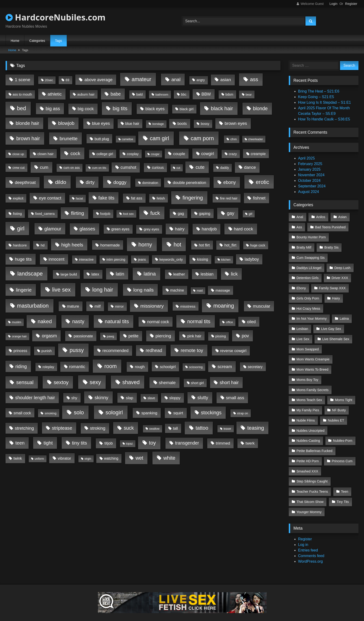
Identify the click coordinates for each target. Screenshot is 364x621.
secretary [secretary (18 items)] (255, 367)
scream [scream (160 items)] (225, 367)
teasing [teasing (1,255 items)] (256, 428)
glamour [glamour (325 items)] (53, 229)
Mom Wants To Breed (312, 364)
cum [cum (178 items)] (44, 167)
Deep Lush (342, 266)
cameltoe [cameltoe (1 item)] (128, 139)
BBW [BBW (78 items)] (206, 94)
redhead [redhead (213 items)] (154, 350)
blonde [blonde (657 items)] (260, 108)
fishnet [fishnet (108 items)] (259, 198)
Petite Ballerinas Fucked (314, 443)
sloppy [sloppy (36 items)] (175, 398)
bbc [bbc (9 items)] (184, 94)
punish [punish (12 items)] (47, 351)
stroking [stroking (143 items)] (98, 428)
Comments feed (311, 546)
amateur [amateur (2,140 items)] (141, 79)
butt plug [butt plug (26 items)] (102, 139)
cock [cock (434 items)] (75, 153)
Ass (299, 227)
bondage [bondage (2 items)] (158, 124)
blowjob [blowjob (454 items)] (66, 123)
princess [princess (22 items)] (20, 351)
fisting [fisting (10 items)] (17, 214)
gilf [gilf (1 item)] (250, 214)
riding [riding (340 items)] (21, 366)
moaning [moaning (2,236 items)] (224, 306)
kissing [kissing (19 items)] (203, 259)
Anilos (320, 217)
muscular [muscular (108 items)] (262, 306)
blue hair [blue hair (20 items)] (132, 124)
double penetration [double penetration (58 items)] (189, 183)
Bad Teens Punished (330, 227)
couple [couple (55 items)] (179, 154)
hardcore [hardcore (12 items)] (20, 245)
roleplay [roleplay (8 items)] (48, 367)
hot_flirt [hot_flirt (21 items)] (230, 245)
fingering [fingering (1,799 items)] (193, 198)
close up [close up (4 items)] (18, 154)
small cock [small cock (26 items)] (22, 413)
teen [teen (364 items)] (20, 443)
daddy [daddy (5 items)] (225, 168)
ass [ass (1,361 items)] (254, 79)
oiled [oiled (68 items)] (251, 322)
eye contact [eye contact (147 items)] (50, 198)
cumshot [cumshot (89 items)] (128, 167)
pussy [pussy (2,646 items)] (77, 350)
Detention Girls (307, 276)
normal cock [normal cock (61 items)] (158, 322)
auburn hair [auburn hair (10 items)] (86, 94)
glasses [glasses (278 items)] (87, 229)
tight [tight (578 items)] (48, 443)
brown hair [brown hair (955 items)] (28, 138)
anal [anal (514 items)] (176, 79)
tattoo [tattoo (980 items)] (202, 428)
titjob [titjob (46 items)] (109, 443)
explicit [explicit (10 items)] (18, 198)
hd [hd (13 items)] (43, 245)
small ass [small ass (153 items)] (235, 398)
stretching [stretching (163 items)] (24, 428)
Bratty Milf (304, 246)
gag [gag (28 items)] (181, 213)
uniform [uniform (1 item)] (39, 459)
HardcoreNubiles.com (55, 17)
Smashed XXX (307, 463)
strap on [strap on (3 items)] (242, 413)
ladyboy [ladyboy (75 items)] (252, 259)
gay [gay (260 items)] (231, 213)
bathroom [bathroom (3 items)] (162, 95)
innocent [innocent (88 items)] (56, 259)
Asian (342, 217)
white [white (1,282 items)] (169, 458)
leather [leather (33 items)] (179, 274)
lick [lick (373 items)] (234, 274)
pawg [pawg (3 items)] (110, 336)
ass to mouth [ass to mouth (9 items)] (22, 94)
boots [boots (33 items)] (182, 123)
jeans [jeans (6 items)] (142, 259)
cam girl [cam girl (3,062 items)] (159, 138)
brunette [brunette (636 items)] (69, 138)
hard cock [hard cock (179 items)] (243, 229)
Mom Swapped (308, 345)
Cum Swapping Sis (311, 256)
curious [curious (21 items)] (158, 168)
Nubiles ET (336, 413)
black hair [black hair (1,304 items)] (222, 108)
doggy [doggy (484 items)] (120, 182)
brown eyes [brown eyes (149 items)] (236, 123)
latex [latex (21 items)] (95, 274)
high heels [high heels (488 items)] (72, 245)
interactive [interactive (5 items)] (86, 260)
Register (351, 4)
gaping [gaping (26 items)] (205, 213)
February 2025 (310, 164)
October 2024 (309, 181)
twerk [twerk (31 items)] (250, 443)
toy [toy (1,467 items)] (153, 443)
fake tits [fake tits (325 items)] (106, 198)
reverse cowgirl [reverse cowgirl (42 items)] (233, 351)
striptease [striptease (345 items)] (62, 428)
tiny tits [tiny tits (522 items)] (80, 443)
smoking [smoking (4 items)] (51, 413)
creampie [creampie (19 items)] (258, 154)
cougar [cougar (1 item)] (155, 154)
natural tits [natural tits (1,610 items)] (117, 321)
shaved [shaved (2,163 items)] (131, 382)
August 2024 (309, 192)
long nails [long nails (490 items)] (143, 290)
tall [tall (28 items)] (175, 428)
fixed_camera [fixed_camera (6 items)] (45, 214)
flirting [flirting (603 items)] (78, 213)
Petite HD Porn (308, 453)
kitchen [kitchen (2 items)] (226, 260)
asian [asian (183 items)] (226, 80)
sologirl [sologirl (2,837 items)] (114, 412)
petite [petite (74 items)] (133, 336)
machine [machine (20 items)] (177, 290)
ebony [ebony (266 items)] (230, 182)
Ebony (301, 286)
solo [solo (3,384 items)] (79, 412)
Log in (303, 535)
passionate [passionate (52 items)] (83, 336)
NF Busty (339, 404)
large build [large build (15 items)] (69, 274)
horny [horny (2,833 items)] (145, 245)
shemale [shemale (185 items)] (167, 383)
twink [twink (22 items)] (18, 458)
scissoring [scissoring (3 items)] (196, 367)
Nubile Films (306, 413)
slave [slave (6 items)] (151, 398)
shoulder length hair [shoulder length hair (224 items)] (35, 398)
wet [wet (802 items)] (139, 458)
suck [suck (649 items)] (129, 428)
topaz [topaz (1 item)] (129, 444)
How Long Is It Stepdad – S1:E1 (325, 102)
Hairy (336, 296)
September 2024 (312, 186)
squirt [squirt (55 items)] (178, 413)
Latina (344, 315)
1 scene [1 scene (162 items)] (23, 80)
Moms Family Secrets (312, 384)
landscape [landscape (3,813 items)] (30, 274)
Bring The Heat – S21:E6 (319, 91)
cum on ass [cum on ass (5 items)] (71, 168)
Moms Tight (343, 394)
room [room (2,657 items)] (110, 366)
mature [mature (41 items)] (73, 306)
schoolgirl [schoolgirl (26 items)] (168, 367)
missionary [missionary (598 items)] (152, 306)
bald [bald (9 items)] (140, 94)
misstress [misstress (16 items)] (188, 306)
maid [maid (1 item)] (200, 291)
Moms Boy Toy (307, 374)
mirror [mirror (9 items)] (119, 306)
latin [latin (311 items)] (120, 274)
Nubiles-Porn (343, 433)
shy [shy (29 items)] (74, 398)
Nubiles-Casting (308, 433)
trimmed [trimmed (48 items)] (223, 443)
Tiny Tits (343, 492)
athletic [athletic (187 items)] (55, 94)
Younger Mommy (309, 502)
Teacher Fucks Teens (312, 482)
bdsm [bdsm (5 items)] (229, 95)
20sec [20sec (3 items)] (49, 80)
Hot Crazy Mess (308, 305)
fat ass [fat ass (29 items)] (137, 198)
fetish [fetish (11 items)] (161, 198)
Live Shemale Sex (335, 335)
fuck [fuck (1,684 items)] (155, 213)
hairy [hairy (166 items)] (180, 229)
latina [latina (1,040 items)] (150, 274)
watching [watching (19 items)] (111, 458)
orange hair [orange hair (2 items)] (19, 336)
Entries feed (308, 540)
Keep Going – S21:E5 (316, 97)
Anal (300, 217)
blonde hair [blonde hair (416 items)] (28, 123)
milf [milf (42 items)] (97, 306)
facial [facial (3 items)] (80, 198)
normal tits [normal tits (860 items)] (199, 321)
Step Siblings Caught (312, 472)
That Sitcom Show (310, 492)
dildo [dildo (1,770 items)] (61, 182)
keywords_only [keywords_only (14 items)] (171, 259)
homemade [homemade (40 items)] (110, 245)
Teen (344, 482)
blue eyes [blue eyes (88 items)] (101, 123)
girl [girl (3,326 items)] (21, 228)
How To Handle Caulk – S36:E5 (324, 119)
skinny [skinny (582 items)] (101, 397)
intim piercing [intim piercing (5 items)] (116, 260)
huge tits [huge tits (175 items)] (23, 259)
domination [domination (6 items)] (150, 183)
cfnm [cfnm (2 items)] (233, 139)
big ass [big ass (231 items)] (53, 109)
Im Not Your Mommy (312, 315)
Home (15, 41)
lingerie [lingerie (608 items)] (24, 290)
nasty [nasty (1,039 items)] (78, 321)
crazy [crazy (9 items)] (233, 154)
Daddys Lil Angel (309, 266)
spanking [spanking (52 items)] (149, 413)
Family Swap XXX (332, 286)
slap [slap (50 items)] (129, 398)
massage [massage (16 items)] (223, 290)
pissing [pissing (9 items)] (221, 336)
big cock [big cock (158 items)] (86, 109)
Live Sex (303, 335)
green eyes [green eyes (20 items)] (120, 229)
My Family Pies (308, 404)
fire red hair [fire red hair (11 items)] (229, 198)
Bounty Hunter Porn (311, 236)
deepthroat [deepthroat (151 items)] (25, 182)
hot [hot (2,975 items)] (177, 245)
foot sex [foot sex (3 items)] (128, 214)
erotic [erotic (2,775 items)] (262, 182)
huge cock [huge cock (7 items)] (258, 245)
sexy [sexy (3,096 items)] (95, 382)
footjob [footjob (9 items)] (105, 214)
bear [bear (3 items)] (249, 95)
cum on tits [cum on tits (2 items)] (99, 168)
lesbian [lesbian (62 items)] (207, 274)
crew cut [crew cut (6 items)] (19, 168)
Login (333, 4)
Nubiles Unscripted (310, 423)
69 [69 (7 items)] (68, 80)
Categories (37, 41)
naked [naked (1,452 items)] (45, 321)
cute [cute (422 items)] (200, 167)
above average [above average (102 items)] (99, 80)
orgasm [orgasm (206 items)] (49, 336)
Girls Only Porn (308, 296)
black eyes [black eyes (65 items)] (155, 109)
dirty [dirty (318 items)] (90, 182)
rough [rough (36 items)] (140, 367)
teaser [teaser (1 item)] (227, 429)
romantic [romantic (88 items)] (77, 367)
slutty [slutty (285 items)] (203, 398)
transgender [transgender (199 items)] (187, 443)
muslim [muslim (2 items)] (16, 322)
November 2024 (311, 175)
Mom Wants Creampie (313, 355)
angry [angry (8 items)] (201, 80)
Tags (58, 41)
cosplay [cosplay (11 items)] (133, 154)
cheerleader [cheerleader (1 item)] (255, 139)
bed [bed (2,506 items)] (21, 108)
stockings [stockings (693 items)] (211, 413)
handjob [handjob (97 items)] (209, 229)
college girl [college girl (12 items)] (105, 154)
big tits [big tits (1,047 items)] (120, 108)
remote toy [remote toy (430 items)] (192, 350)
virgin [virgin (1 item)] (88, 459)
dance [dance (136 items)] (250, 167)
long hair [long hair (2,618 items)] (103, 290)
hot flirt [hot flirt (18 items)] (204, 245)
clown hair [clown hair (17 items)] (45, 154)
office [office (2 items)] (229, 322)
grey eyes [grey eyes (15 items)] (151, 229)
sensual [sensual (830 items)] (25, 382)
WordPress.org (310, 551)
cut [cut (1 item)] (178, 168)
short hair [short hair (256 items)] (229, 382)
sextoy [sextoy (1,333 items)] (61, 382)
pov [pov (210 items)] (245, 336)
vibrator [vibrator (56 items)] (65, 458)
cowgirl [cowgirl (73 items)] (208, 154)
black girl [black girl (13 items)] (187, 109)
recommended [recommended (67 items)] (115, 351)
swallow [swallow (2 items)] (154, 429)
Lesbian (302, 325)
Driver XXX (340, 276)
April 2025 (306, 158)
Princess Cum (342, 453)
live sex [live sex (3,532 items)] (62, 290)
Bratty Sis (331, 246)
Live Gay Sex (331, 325)
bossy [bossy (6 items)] (205, 124)
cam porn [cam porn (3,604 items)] (202, 138)
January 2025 (309, 169)
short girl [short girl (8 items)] (197, 383)
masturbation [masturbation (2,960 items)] (33, 306)
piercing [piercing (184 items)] (163, 336)
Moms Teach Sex (309, 394)
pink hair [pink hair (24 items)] (194, 336)
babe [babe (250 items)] (116, 94)
